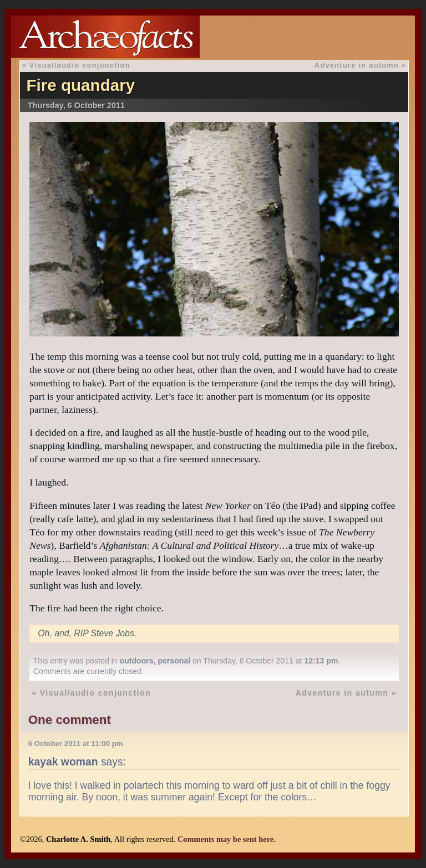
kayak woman (63, 762)
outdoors (137, 661)
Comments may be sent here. (227, 839)
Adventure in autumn (357, 65)
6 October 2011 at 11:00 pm (76, 744)
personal (174, 661)
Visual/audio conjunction (80, 65)
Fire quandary (80, 85)
